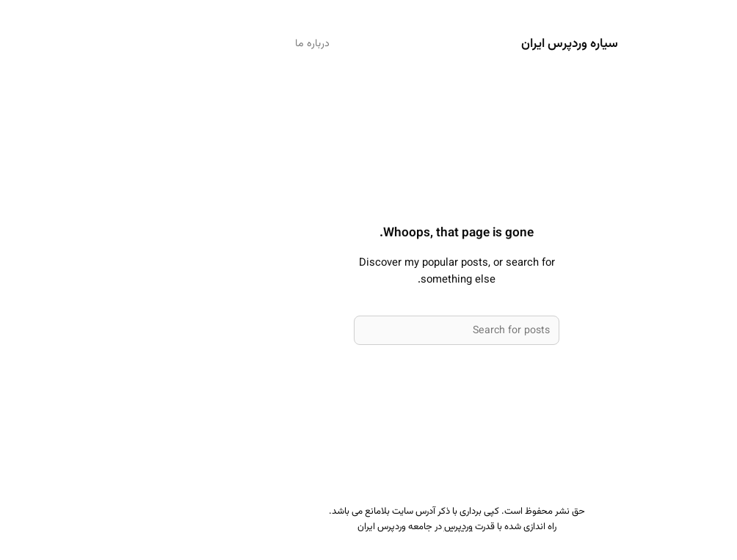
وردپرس (370, 527)
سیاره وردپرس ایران (482, 44)
